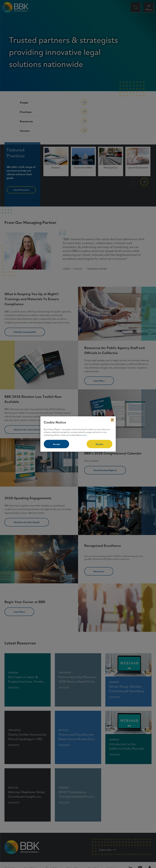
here (85, 435)
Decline (99, 444)
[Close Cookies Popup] (112, 420)
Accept (56, 444)
